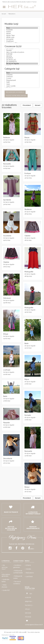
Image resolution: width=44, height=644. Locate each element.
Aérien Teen (22, 35)
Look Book (29, 577)
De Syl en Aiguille (22, 64)
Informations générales (6, 575)
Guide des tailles (5, 580)
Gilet (22, 82)
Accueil (4, 14)
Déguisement (22, 80)
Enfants (28, 565)
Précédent (27, 105)
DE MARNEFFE (22, 62)
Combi (22, 78)
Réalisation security (8, 635)
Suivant (38, 105)
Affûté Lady (22, 37)
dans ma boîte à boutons (22, 52)
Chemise (22, 77)
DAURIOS (22, 58)
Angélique (22, 41)
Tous (22, 28)
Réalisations (12, 14)
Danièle (22, 50)
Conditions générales (17, 566)
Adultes (28, 569)
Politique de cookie (18, 577)
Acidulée (22, 30)
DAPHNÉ (22, 54)
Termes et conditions (17, 583)
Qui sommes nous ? (5, 567)
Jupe (22, 84)
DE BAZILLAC (22, 60)
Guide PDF (6, 590)
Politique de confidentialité (18, 572)
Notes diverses (4, 586)
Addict (22, 32)
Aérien (22, 34)
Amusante (22, 39)
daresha (22, 56)
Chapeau (22, 75)
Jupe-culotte (22, 86)
